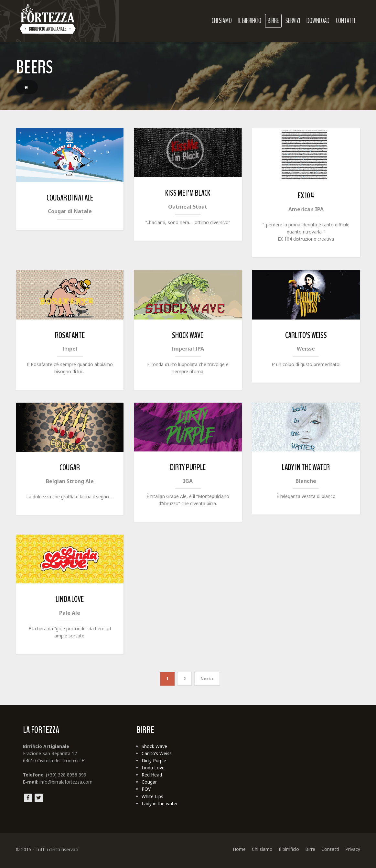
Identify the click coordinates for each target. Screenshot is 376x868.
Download (319, 21)
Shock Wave (188, 336)
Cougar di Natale (69, 198)
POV (146, 792)
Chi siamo (222, 21)
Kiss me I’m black (188, 193)
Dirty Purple (188, 468)
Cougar (69, 469)
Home (240, 852)
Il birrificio (250, 21)
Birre (274, 21)
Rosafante (69, 336)
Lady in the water (306, 468)
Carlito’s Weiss (306, 336)
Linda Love (69, 601)
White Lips (152, 799)
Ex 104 (306, 196)
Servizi (293, 21)
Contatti (346, 21)
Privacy (353, 852)
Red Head (151, 777)
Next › (207, 680)
